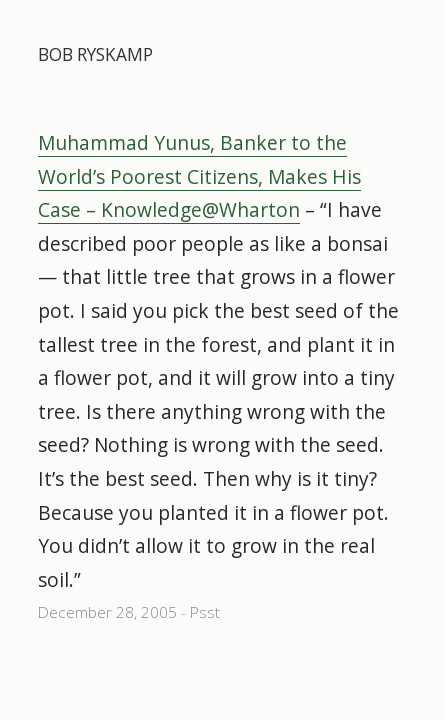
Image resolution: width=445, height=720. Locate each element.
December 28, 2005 (107, 612)
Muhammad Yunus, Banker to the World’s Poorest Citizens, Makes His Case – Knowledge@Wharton (199, 176)
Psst (205, 612)
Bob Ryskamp (95, 54)
